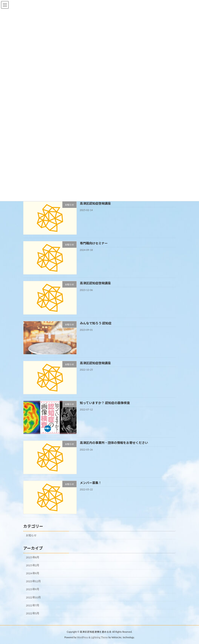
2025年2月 (33, 565)
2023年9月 (33, 589)
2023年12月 (33, 581)
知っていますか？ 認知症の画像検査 (105, 403)
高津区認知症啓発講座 (95, 203)
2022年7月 (33, 605)
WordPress (82, 637)
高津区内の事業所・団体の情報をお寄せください (114, 443)
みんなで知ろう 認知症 (96, 323)
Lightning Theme (99, 637)
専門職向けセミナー (94, 243)
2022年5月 (33, 613)
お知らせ (31, 535)
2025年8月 (33, 557)
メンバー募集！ (91, 483)
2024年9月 (33, 573)
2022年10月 (33, 597)
